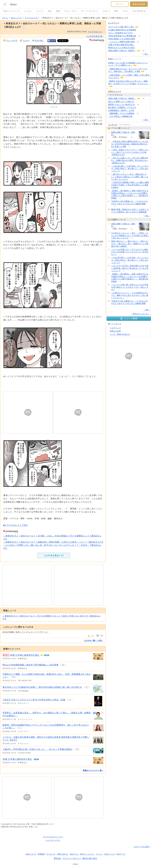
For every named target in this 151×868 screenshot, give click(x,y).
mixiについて (31, 854)
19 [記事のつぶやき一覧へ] (13, 677)
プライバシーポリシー (72, 858)
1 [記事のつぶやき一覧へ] (70, 700)
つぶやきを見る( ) (95, 36)
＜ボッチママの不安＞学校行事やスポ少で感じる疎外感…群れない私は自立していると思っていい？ (130, 268)
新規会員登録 (139, 4)
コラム (125, 11)
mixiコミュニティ (87, 854)
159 (138, 102)
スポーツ (106, 11)
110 (138, 39)
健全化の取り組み (90, 858)
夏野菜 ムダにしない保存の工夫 (122, 104)
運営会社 (58, 858)
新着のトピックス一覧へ (93, 770)
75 (136, 33)
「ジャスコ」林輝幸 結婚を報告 (122, 42)
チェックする (12, 40)
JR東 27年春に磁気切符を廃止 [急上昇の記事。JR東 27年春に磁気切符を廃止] (25, 655)
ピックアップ (114, 23)
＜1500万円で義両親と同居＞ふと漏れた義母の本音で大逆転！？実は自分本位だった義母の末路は (130, 185)
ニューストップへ (53, 840)
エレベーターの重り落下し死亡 (121, 27)
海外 (116, 11)
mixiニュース (16, 18)
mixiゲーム (74, 854)
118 (136, 116)
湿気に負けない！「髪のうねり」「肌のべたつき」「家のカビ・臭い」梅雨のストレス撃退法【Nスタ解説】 (130, 244)
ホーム (5, 18)
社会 (50, 11)
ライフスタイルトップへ (53, 837)
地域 (58, 11)
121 (142, 27)
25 (138, 105)
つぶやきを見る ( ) (54, 555)
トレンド (40, 11)
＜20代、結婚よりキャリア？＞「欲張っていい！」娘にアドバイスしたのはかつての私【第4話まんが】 (130, 152)
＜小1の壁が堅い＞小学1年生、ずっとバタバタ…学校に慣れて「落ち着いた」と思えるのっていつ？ (130, 169)
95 (138, 110)
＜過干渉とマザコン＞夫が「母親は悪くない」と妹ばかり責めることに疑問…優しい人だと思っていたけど (130, 177)
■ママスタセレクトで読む (16, 525)
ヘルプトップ (115, 328)
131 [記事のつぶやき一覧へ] (47, 655)
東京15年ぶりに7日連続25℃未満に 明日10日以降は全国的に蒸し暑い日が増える (42, 687)
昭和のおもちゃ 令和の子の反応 (122, 48)
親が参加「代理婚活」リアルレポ (122, 107)
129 (137, 45)
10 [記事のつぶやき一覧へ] (63, 665)
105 (138, 48)
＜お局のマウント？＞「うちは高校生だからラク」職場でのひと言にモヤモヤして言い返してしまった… (130, 295)
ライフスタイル (139, 11)
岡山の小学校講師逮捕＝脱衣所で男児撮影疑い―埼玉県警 (31, 665)
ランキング (113, 125)
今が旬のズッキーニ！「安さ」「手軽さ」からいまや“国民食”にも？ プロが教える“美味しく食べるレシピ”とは (130, 236)
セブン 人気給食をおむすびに (121, 33)
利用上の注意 (115, 331)
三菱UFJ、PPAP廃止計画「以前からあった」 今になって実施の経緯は (38, 749)
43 (143, 51)
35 (138, 42)
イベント (99, 854)
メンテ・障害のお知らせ (120, 334)
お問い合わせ (62, 854)
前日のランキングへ (141, 314)
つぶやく (26, 40)
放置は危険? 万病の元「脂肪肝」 (122, 51)
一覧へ (146, 54)
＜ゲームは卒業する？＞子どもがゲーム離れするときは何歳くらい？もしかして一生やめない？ (130, 252)
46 (143, 99)
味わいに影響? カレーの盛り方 (121, 102)
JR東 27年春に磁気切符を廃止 (17, 759)
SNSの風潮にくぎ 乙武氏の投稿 (122, 39)
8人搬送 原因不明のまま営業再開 (122, 30)
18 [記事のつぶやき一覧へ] (77, 749)
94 (139, 30)
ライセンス (51, 854)
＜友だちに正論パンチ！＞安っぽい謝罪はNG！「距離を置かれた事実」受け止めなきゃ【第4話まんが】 (130, 160)
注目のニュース (115, 91)
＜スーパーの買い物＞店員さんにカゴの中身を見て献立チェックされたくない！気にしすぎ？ (130, 287)
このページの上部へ (142, 847)
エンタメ (28, 11)
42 (139, 36)
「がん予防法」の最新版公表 (120, 116)
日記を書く (39, 40)
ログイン (120, 4)
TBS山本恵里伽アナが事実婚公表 (122, 36)
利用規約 (41, 854)
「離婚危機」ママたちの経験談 (121, 113)
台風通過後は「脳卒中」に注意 (121, 110)
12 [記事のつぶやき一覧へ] (86, 687)
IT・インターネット (90, 11)
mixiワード (121, 854)
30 (138, 113)
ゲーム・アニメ (71, 11)
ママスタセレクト (95, 32)
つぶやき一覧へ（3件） (94, 641)
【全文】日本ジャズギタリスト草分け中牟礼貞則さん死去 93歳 (34, 700)
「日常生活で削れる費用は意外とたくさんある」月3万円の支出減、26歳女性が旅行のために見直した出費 (130, 144)
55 (139, 108)
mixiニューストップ (12, 11)
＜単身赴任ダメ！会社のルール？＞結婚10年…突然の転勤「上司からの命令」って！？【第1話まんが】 (54, 542)
